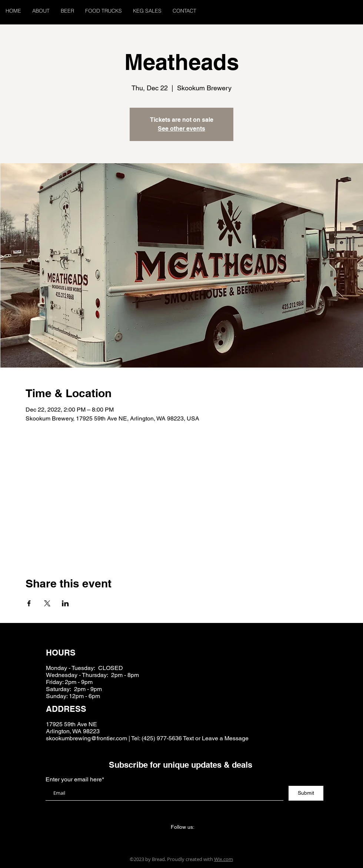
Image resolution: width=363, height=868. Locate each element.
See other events (181, 129)
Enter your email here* (75, 780)
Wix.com (224, 859)
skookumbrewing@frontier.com (86, 738)
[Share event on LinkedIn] (65, 603)
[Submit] (306, 793)
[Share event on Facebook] (29, 603)
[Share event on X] (47, 603)
